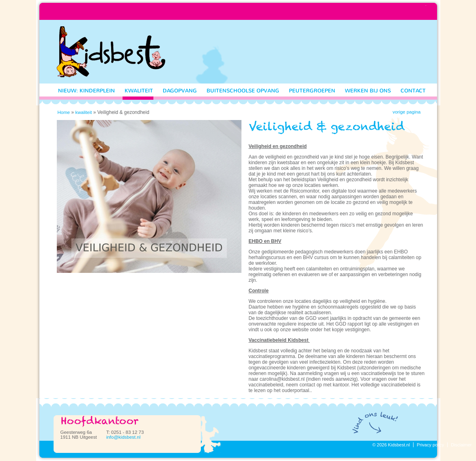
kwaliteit (139, 91)
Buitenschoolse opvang (243, 91)
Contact (413, 91)
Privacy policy (430, 445)
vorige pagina (406, 112)
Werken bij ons (368, 91)
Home (64, 112)
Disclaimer (461, 445)
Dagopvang (180, 91)
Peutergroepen (312, 91)
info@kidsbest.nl (124, 437)
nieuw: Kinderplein (86, 91)
